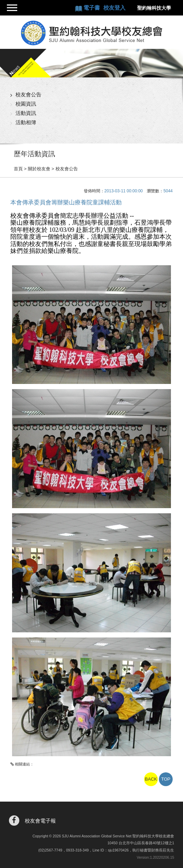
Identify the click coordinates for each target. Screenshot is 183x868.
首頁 (18, 169)
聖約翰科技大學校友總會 (91, 33)
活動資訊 (26, 113)
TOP (166, 779)
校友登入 (114, 8)
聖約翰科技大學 (154, 8)
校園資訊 (26, 104)
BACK (151, 779)
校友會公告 (28, 94)
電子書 (92, 8)
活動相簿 (26, 122)
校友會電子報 (40, 821)
